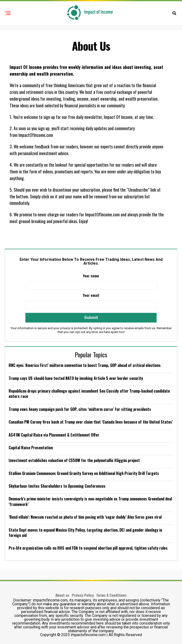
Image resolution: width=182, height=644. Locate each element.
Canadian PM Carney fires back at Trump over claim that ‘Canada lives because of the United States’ (91, 422)
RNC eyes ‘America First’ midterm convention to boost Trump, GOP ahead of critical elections (85, 365)
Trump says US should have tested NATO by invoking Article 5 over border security (76, 378)
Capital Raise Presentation (31, 448)
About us (62, 595)
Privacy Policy (83, 595)
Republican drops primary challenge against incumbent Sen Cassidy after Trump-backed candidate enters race (89, 394)
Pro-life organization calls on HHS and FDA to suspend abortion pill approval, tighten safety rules (88, 548)
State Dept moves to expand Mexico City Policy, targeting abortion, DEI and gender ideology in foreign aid (85, 533)
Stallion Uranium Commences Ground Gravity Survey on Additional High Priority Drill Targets (84, 473)
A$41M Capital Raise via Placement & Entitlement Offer (54, 435)
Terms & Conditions (111, 595)
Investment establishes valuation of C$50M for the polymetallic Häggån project (74, 460)
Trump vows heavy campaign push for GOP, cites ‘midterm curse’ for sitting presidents (80, 409)
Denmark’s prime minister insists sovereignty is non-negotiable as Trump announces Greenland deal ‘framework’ (90, 501)
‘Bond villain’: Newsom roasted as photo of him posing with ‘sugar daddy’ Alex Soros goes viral (85, 517)
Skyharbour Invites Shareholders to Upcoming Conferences (57, 486)
